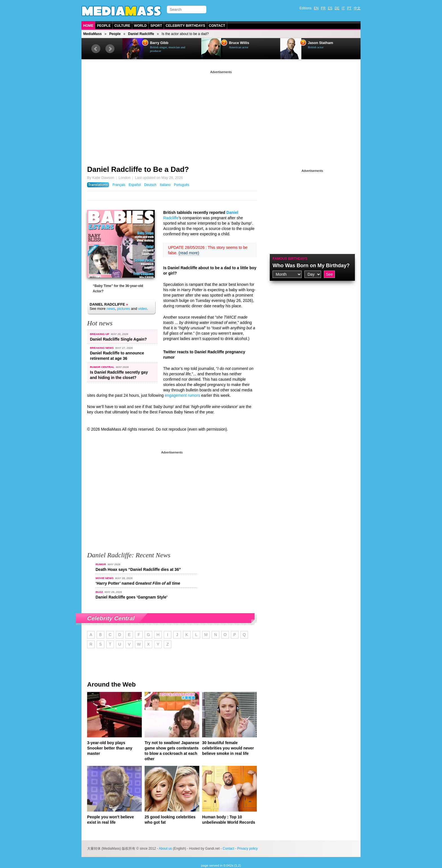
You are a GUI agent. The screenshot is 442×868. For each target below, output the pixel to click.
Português (182, 185)
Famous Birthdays (290, 259)
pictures (124, 309)
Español (135, 185)
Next (110, 49)
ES (330, 8)
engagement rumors (183, 395)
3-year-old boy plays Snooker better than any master (110, 748)
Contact (217, 26)
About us (165, 849)
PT (349, 8)
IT (343, 8)
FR (323, 8)
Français (119, 185)
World (140, 26)
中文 (357, 8)
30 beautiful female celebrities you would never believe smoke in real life (228, 748)
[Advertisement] (221, 114)
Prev (96, 49)
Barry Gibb (159, 43)
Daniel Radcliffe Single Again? (118, 339)
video (142, 309)
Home (88, 26)
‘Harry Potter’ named (138, 583)
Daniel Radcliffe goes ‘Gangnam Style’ (132, 597)
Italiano (165, 185)
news (111, 309)
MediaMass (92, 34)
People (104, 26)
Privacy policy (247, 849)
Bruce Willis (239, 43)
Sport (156, 26)
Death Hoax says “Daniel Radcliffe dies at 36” (138, 569)
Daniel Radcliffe (141, 34)
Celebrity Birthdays (185, 26)
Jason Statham (321, 43)
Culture (122, 26)
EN (316, 8)
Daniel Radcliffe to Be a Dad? (138, 169)
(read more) (189, 253)
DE (337, 8)
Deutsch (150, 185)
